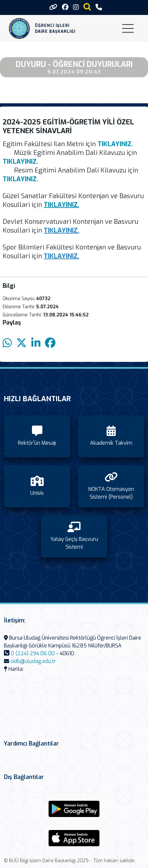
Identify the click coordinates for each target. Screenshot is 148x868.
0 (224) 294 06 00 (33, 653)
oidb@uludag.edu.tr (33, 661)
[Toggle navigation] (128, 28)
